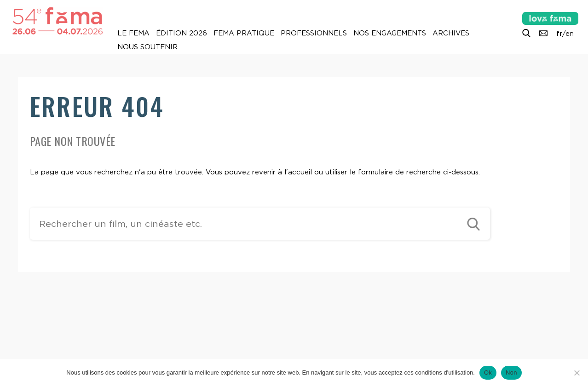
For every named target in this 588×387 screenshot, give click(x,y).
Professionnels (314, 33)
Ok (488, 373)
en (570, 34)
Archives (451, 33)
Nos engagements (390, 33)
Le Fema (133, 33)
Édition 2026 (182, 33)
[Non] (576, 373)
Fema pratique (244, 33)
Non (511, 373)
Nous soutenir (147, 47)
